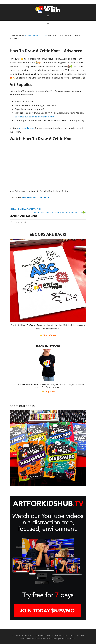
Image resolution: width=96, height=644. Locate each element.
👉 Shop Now (48, 392)
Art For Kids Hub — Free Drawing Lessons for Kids (48, 9)
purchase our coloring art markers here (35, 117)
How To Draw (29, 198)
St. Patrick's (43, 198)
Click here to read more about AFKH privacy (54, 635)
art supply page (27, 128)
